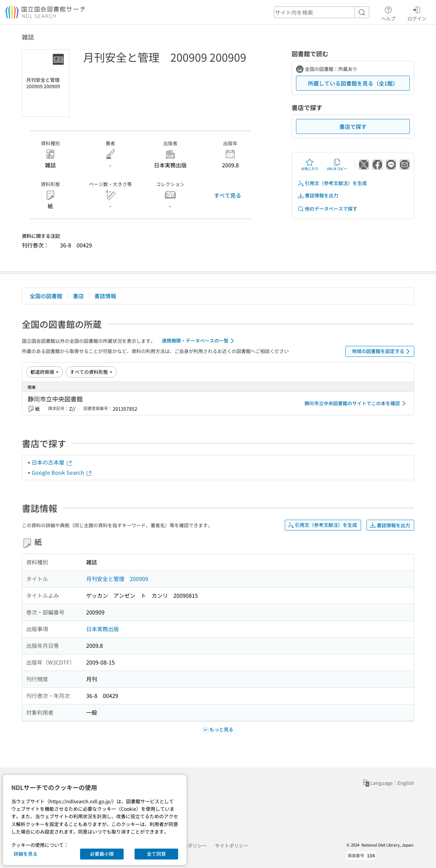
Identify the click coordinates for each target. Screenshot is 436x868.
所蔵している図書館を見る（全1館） (353, 83)
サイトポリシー (232, 846)
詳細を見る (26, 854)
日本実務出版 (103, 629)
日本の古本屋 (52, 462)
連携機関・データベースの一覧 (199, 341)
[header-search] (322, 12)
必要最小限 (102, 854)
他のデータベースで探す (327, 209)
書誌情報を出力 (318, 195)
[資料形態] (91, 372)
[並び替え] (45, 372)
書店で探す (353, 126)
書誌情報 (105, 296)
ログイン (417, 13)
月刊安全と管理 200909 (117, 579)
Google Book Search (62, 472)
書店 (78, 296)
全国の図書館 (46, 296)
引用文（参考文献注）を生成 (332, 183)
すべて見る (228, 195)
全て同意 (156, 854)
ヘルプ (388, 13)
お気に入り (310, 165)
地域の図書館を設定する (382, 351)
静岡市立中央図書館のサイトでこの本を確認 (356, 403)
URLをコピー (337, 165)
